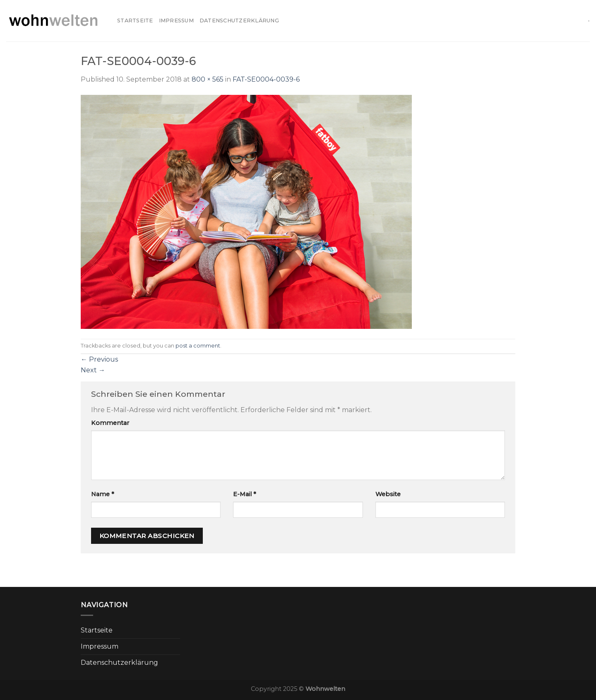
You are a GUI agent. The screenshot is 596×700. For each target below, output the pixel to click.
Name (103, 494)
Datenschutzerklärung (239, 21)
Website (388, 494)
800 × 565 (208, 79)
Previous (99, 359)
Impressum (176, 21)
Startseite (135, 21)
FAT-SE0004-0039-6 (266, 79)
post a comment (198, 346)
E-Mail (245, 494)
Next (93, 370)
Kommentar (110, 423)
